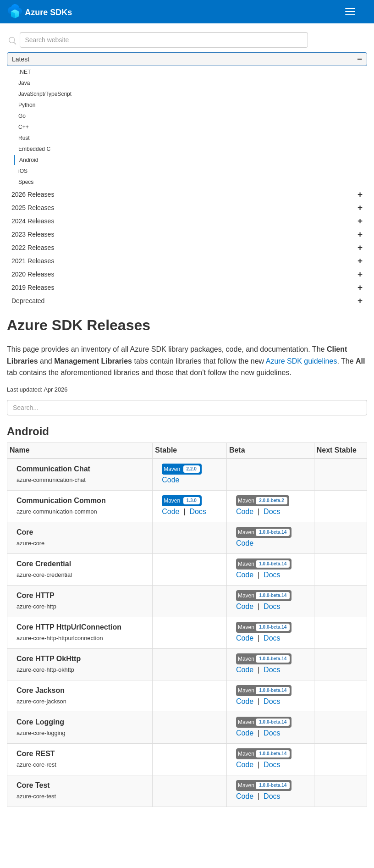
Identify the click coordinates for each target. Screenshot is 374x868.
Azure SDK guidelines (302, 361)
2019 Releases (187, 287)
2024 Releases (187, 221)
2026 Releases (187, 194)
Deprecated (187, 301)
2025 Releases (187, 208)
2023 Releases (187, 234)
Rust (24, 138)
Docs (198, 511)
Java (24, 83)
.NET (25, 72)
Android (29, 160)
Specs (26, 182)
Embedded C (34, 149)
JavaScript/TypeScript (45, 94)
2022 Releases (187, 248)
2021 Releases (187, 261)
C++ (24, 127)
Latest (187, 59)
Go (22, 116)
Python (27, 105)
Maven (182, 469)
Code (170, 480)
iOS (23, 171)
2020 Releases (187, 274)
